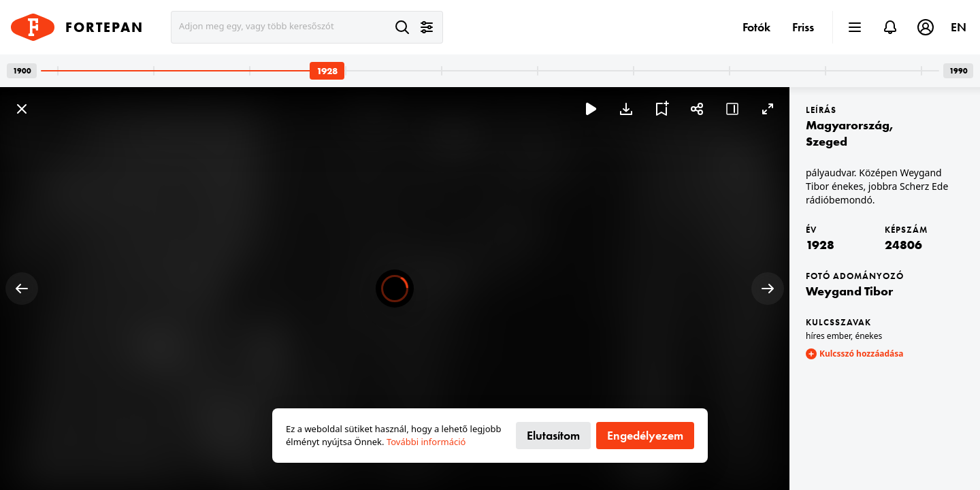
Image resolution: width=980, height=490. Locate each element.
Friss (803, 27)
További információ (426, 442)
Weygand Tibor (849, 291)
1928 (820, 245)
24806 (903, 245)
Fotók (756, 27)
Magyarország (848, 125)
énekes (868, 336)
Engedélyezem (645, 435)
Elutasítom (553, 435)
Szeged (827, 141)
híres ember (828, 336)
